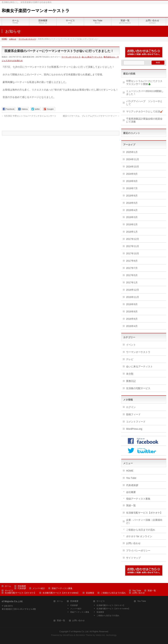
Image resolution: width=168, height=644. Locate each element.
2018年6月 (132, 196)
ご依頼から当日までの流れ (141, 530)
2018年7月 (132, 188)
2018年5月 (132, 203)
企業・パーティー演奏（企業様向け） (144, 521)
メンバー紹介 (39, 588)
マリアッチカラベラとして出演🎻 (145, 111)
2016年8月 (132, 312)
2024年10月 (133, 167)
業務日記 (131, 381)
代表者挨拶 (132, 485)
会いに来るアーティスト (92, 57)
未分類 (130, 374)
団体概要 (22, 586)
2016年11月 (133, 297)
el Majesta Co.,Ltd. (80, 632)
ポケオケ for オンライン (139, 536)
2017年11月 (133, 246)
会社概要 (131, 492)
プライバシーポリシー (138, 551)
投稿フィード (133, 414)
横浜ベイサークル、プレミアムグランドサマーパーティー (91, 116)
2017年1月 (132, 283)
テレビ (130, 359)
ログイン (131, 407)
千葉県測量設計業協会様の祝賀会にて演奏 (144, 120)
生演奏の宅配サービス (138, 388)
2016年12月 (133, 290)
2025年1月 (132, 152)
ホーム (8, 586)
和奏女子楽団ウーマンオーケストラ (36, 11)
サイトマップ (133, 558)
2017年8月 (132, 261)
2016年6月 (132, 319)
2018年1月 (132, 232)
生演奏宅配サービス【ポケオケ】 (144, 513)
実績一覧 (131, 505)
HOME (130, 471)
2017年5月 (132, 275)
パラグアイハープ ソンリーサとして (144, 103)
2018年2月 (132, 224)
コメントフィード (136, 422)
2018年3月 (132, 217)
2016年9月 (132, 304)
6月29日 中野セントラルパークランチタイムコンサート (29, 116)
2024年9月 (132, 174)
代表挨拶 (22, 588)
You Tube (131, 478)
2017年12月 (133, 239)
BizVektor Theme (84, 635)
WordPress (68, 635)
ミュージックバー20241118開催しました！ (145, 93)
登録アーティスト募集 (138, 499)
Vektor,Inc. (101, 635)
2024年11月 (133, 159)
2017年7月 (132, 268)
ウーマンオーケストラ (71, 57)
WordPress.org (134, 429)
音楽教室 (90, 593)
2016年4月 (132, 326)
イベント (131, 345)
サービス (9, 591)
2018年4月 (132, 210)
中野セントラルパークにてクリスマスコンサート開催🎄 (144, 83)
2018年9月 (132, 181)
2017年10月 (133, 253)
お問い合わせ (133, 543)
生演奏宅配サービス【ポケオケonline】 (61, 593)
